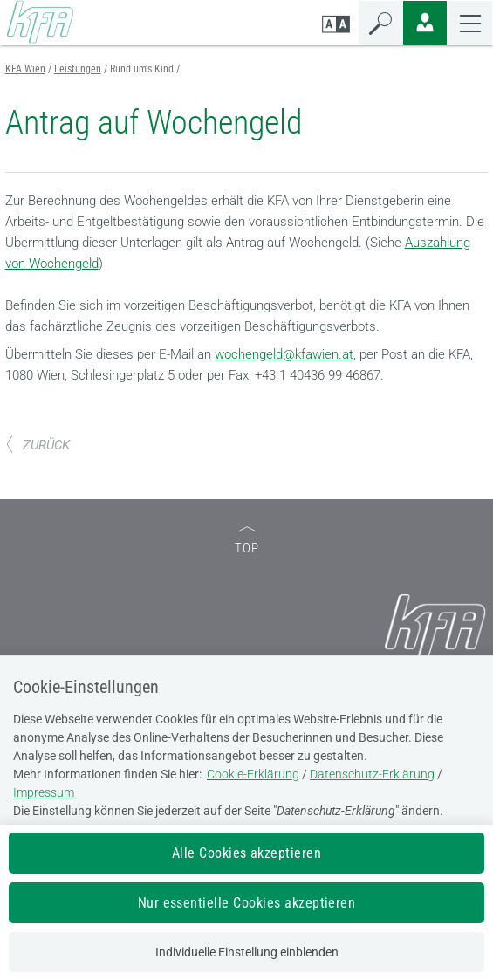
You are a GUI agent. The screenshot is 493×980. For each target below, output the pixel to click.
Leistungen (78, 69)
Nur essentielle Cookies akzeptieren (247, 903)
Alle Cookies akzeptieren (247, 853)
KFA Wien (25, 69)
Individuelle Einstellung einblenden (247, 952)
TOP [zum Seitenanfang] (247, 541)
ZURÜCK (38, 445)
